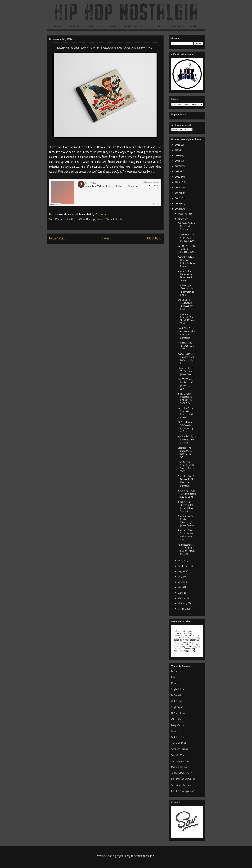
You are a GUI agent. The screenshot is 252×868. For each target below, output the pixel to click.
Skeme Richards (114, 220)
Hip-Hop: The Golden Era (183, 779)
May (181, 588)
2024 (178, 156)
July (181, 577)
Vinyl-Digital (177, 707)
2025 (178, 150)
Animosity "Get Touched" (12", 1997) (186, 346)
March (182, 598)
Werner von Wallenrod (182, 785)
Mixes (82, 220)
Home (106, 239)
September (184, 566)
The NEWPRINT (179, 743)
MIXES (113, 27)
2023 (178, 161)
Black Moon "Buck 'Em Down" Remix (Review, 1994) (187, 494)
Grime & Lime (178, 731)
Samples (101, 220)
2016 (178, 198)
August (182, 572)
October (183, 561)
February (183, 604)
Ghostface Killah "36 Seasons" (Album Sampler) (187, 371)
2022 (178, 166)
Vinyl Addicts (178, 689)
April (181, 593)
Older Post (154, 239)
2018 (178, 188)
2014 (57, 220)
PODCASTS (177, 27)
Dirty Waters (177, 725)
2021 (178, 172)
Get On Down (178, 701)
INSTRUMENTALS (134, 27)
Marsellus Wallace (69, 220)
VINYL (194, 27)
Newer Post (57, 239)
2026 (178, 145)
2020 (178, 177)
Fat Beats (176, 671)
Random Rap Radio (180, 767)
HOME (58, 27)
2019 (178, 182)
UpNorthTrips (178, 713)
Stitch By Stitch (179, 737)
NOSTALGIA (95, 27)
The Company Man (180, 761)
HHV (173, 677)
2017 (178, 193)
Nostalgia (91, 220)
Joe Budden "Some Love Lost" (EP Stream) (187, 440)
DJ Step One (177, 695)
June (181, 582)
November (183, 219)
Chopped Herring (180, 749)
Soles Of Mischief (180, 755)
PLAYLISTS (157, 27)
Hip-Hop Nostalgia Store (183, 791)
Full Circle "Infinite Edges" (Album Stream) (187, 227)
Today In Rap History (181, 773)
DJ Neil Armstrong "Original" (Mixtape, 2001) (187, 249)
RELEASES (75, 27)
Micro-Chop (177, 719)
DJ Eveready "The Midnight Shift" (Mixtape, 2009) (187, 238)
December (183, 214)
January (182, 609)
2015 (178, 204)
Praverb (175, 683)
